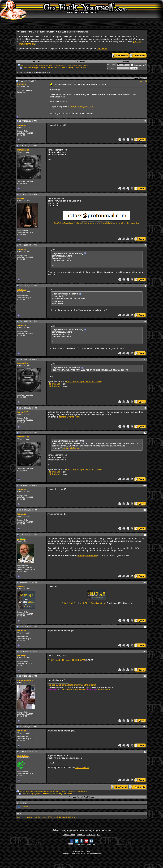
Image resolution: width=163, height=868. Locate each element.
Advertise (81, 835)
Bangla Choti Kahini (90, 223)
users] (55, 817)
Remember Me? (139, 65)
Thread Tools (138, 78)
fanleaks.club (32, 817)
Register (36, 61)
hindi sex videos (119, 223)
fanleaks (21, 84)
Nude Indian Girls (133, 223)
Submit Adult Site (70, 603)
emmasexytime (25, 680)
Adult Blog (84, 603)
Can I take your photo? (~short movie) (84, 381)
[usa (40, 817)
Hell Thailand (54, 384)
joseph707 (23, 412)
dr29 (69, 817)
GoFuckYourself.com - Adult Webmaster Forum (35, 65)
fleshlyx (21, 586)
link (74, 817)
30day (45, 817)
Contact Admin (69, 835)
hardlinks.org (104, 690)
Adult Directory (98, 603)
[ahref (64, 817)
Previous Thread (76, 797)
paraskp (21, 655)
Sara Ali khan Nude (61, 223)
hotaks (21, 198)
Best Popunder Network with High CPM (66, 660)
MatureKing (23, 150)
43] (60, 817)
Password (111, 68)
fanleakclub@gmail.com (81, 106)
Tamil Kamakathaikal (105, 223)
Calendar (126, 61)
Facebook (24, 807)
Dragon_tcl (23, 755)
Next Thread (89, 797)
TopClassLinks (82, 768)
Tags (19, 813)
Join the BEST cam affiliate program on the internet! (72, 685)
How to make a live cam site (73, 690)
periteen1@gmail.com (69, 417)
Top (98, 835)
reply (142, 81)
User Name (112, 65)
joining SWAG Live (87, 555)
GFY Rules (80, 61)
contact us (102, 49)
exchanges (22, 817)
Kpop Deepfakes (75, 223)
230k (50, 817)
